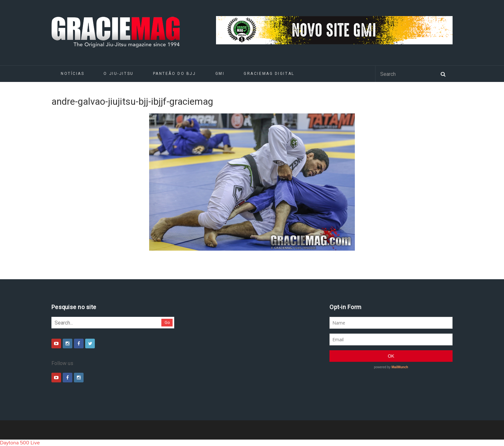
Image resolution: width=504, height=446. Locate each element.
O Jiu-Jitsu (118, 74)
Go (167, 322)
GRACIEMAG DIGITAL (269, 74)
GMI (220, 74)
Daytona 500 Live (20, 443)
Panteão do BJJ (175, 74)
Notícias (72, 74)
